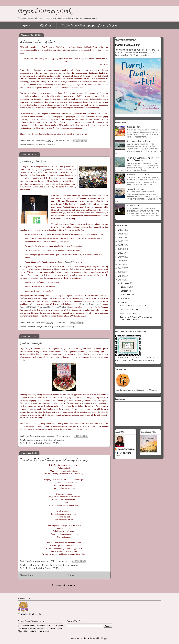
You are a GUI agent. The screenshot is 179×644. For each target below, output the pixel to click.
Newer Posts (27, 576)
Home (26, 25)
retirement (51, 145)
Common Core (33, 327)
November (125, 287)
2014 (121, 276)
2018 (121, 261)
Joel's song (76, 50)
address (94, 195)
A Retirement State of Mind (37, 42)
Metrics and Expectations (89, 304)
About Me (46, 25)
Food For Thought (31, 343)
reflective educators (49, 565)
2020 (121, 253)
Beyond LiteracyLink (44, 11)
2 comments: (62, 561)
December (125, 283)
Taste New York (134, 127)
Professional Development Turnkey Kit (54, 307)
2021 (121, 249)
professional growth (36, 145)
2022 (121, 245)
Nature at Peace (135, 206)
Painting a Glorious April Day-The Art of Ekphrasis (143, 159)
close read (39, 440)
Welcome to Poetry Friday (139, 141)
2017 (121, 264)
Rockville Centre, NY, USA (48, 443)
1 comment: (61, 323)
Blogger (105, 638)
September (126, 295)
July (123, 302)
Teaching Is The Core (33, 161)
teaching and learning (64, 327)
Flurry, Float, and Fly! (128, 45)
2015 (121, 272)
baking (30, 440)
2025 (121, 234)
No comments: (62, 141)
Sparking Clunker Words (138, 175)
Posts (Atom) (70, 585)
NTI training (47, 327)
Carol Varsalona (126, 449)
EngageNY (69, 262)
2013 (121, 280)
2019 (121, 257)
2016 (121, 268)
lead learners (33, 565)
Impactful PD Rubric (28, 307)
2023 (121, 241)
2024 (121, 237)
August (124, 298)
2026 (121, 230)
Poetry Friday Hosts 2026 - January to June (90, 25)
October (125, 291)
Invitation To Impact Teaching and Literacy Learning (54, 460)
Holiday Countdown (135, 189)
